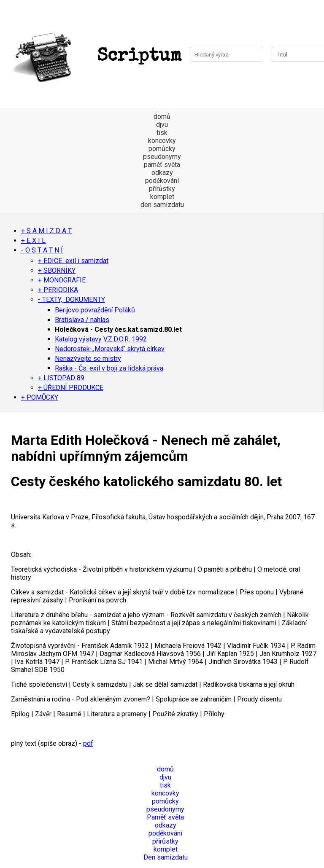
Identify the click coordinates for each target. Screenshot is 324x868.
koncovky (162, 141)
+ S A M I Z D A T (46, 231)
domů (162, 117)
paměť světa (162, 165)
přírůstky (162, 189)
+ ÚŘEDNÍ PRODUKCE (71, 388)
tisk (162, 133)
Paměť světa (165, 817)
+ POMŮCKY (40, 397)
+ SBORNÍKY (57, 270)
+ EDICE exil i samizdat (73, 261)
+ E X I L (33, 241)
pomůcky (162, 149)
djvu (162, 125)
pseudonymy (162, 157)
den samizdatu (162, 205)
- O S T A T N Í (42, 250)
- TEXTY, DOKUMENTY (72, 300)
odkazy (162, 173)
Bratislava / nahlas (82, 320)
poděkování (162, 181)
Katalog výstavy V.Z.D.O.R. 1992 (101, 339)
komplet (162, 197)
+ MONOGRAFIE (62, 280)
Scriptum (95, 56)
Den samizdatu (166, 857)
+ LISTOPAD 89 (61, 378)
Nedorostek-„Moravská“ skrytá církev (110, 349)
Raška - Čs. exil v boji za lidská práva (109, 368)
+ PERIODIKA (58, 290)
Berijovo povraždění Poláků (95, 310)
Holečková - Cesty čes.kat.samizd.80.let (118, 329)
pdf (88, 743)
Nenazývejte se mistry (88, 359)
